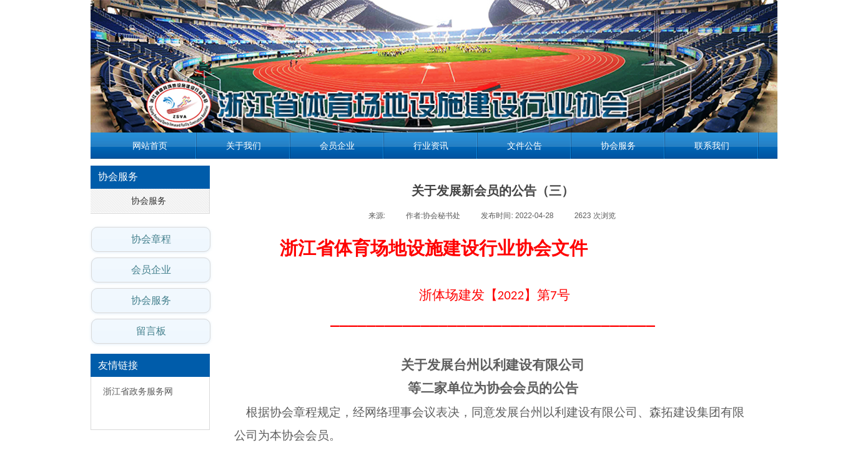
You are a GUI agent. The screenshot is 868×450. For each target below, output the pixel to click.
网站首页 (150, 146)
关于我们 (244, 146)
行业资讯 (431, 146)
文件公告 (525, 146)
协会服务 (618, 146)
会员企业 (337, 146)
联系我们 (712, 146)
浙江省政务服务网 (138, 392)
